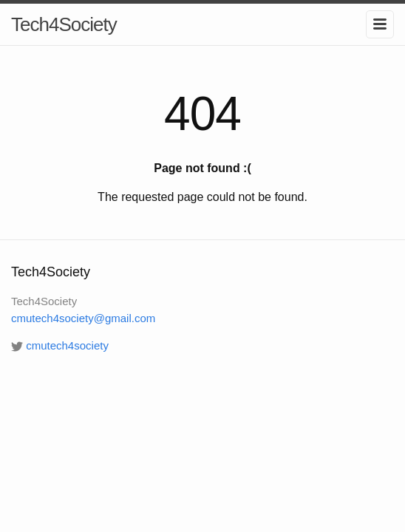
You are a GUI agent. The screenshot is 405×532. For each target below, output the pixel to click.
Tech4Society (64, 24)
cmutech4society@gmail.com (83, 318)
